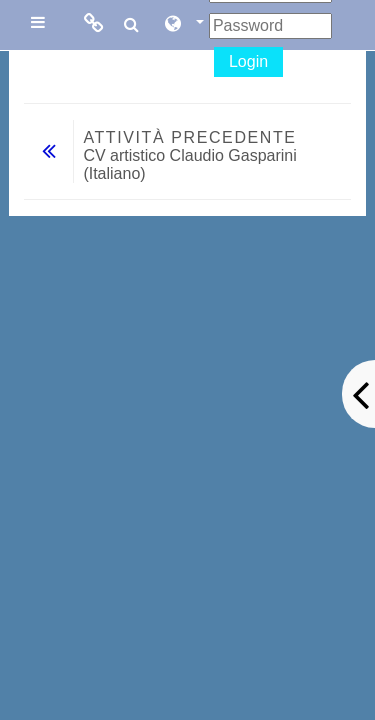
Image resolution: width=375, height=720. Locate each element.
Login (248, 61)
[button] (183, 25)
